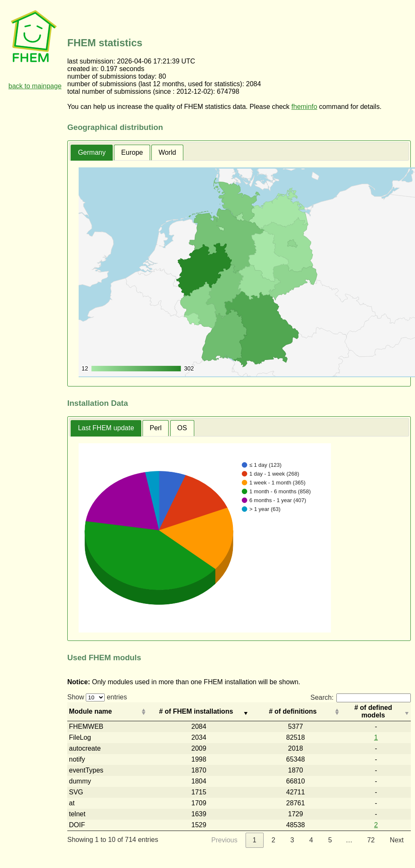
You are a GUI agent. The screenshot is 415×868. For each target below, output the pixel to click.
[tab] (92, 153)
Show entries (97, 697)
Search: (361, 697)
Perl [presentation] (156, 428)
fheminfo (304, 107)
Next (397, 840)
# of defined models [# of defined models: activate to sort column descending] (373, 711)
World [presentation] (167, 152)
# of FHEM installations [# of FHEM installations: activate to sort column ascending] (196, 711)
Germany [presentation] (92, 152)
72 (371, 840)
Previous (225, 840)
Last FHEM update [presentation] (106, 428)
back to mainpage (35, 86)
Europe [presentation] (132, 152)
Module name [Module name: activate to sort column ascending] (90, 711)
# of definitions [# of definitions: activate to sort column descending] (293, 711)
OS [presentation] (182, 428)
